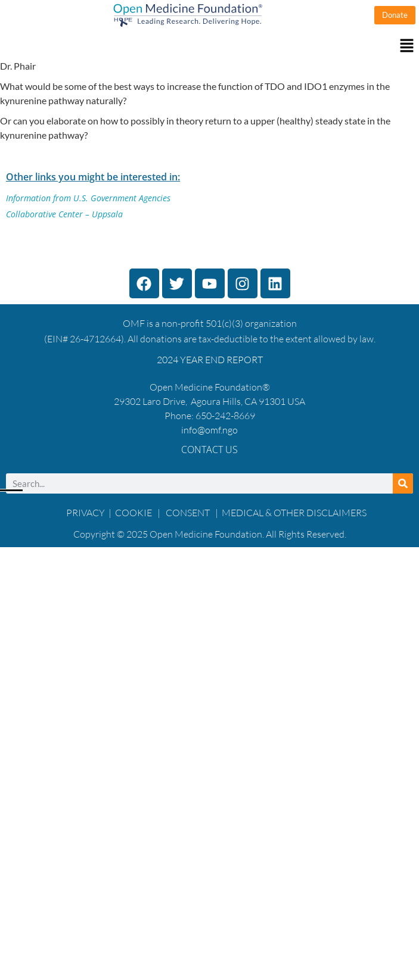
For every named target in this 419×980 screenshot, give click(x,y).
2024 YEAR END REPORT (210, 360)
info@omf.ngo (209, 430)
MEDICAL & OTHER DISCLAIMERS (294, 513)
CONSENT (188, 513)
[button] (209, 46)
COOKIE (134, 513)
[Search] (403, 483)
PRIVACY (86, 513)
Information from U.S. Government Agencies (88, 198)
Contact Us (209, 450)
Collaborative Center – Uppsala (64, 214)
